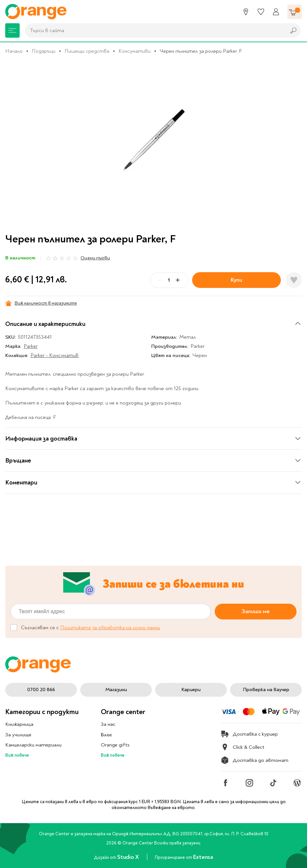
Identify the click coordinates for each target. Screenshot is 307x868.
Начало (14, 51)
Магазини (116, 689)
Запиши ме (256, 611)
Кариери (191, 689)
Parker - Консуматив (54, 355)
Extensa (203, 857)
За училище (18, 735)
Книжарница (19, 724)
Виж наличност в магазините (41, 303)
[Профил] (276, 12)
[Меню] (12, 30)
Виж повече (17, 755)
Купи (236, 280)
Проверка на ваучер (266, 689)
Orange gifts (115, 745)
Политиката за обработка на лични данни (110, 628)
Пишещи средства (87, 51)
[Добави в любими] (294, 280)
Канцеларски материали (33, 745)
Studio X (129, 857)
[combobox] (154, 30)
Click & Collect (243, 747)
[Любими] (261, 12)
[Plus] (178, 280)
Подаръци (44, 51)
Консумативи (135, 51)
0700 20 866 (41, 689)
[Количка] (295, 12)
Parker (31, 346)
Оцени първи (95, 258)
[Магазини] (246, 12)
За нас (108, 724)
